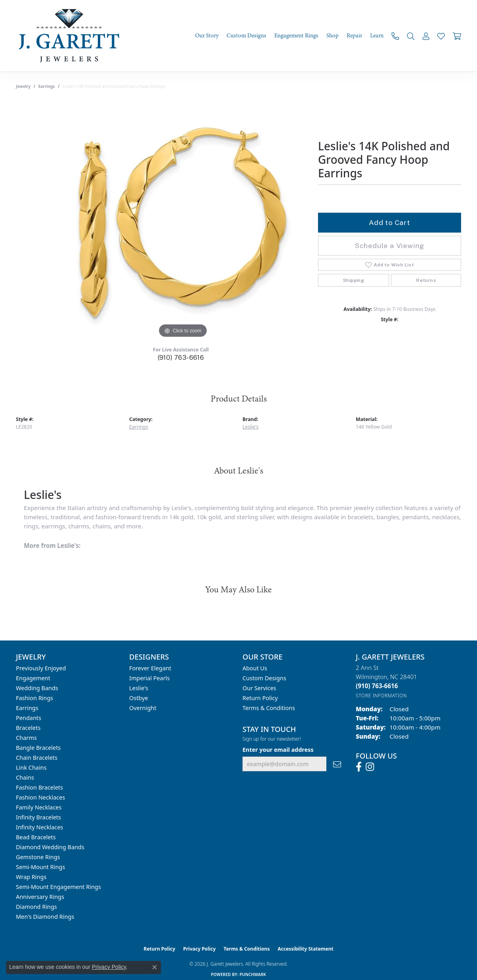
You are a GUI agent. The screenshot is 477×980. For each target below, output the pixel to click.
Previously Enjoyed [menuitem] (41, 668)
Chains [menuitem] (25, 777)
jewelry (23, 86)
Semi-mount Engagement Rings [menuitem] (58, 887)
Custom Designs (264, 678)
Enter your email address (278, 750)
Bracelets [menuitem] (28, 728)
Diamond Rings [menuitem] (36, 907)
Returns (426, 280)
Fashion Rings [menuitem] (35, 698)
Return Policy (260, 698)
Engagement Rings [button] (296, 36)
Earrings (47, 86)
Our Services (259, 688)
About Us (255, 668)
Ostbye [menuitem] (139, 698)
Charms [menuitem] (26, 738)
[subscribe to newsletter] (337, 764)
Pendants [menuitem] (29, 718)
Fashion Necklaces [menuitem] (41, 797)
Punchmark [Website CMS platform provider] (253, 974)
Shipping (354, 280)
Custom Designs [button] (246, 36)
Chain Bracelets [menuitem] (37, 758)
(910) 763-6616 (181, 358)
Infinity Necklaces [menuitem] (40, 827)
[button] (411, 36)
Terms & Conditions (269, 708)
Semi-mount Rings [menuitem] (41, 867)
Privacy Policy (200, 949)
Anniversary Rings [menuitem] (40, 897)
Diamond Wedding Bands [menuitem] (50, 847)
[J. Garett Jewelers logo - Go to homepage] (72, 36)
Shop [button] (333, 36)
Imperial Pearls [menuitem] (149, 678)
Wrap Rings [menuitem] (31, 877)
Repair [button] (354, 36)
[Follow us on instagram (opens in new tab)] (370, 767)
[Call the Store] (377, 686)
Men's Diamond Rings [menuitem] (45, 917)
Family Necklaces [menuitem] (39, 807)
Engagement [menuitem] (33, 678)
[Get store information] (381, 696)
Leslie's (250, 427)
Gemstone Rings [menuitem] (38, 857)
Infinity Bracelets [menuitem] (38, 817)
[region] (183, 221)
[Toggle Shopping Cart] (457, 36)
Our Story (207, 36)
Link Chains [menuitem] (31, 768)
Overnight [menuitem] (143, 708)
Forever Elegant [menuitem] (150, 668)
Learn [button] (377, 36)
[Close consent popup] (155, 967)
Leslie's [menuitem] (139, 688)
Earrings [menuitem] (27, 708)
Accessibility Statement (305, 949)
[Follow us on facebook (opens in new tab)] (359, 767)
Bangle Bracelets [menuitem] (38, 748)
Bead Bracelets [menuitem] (36, 837)
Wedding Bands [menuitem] (37, 688)
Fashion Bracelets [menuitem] (39, 787)
